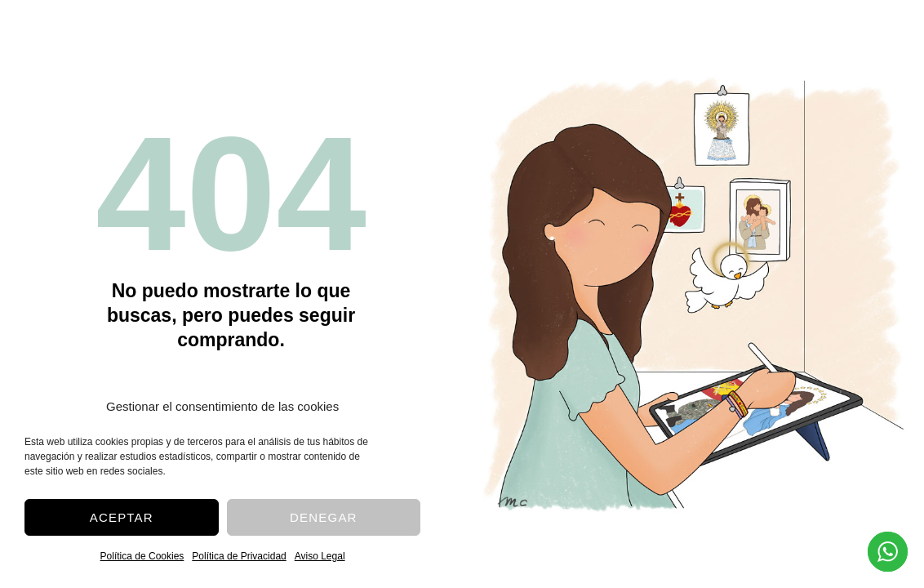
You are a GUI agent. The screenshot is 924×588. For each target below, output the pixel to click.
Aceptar (122, 517)
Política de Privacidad (239, 556)
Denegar (324, 517)
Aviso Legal (320, 556)
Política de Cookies (142, 556)
